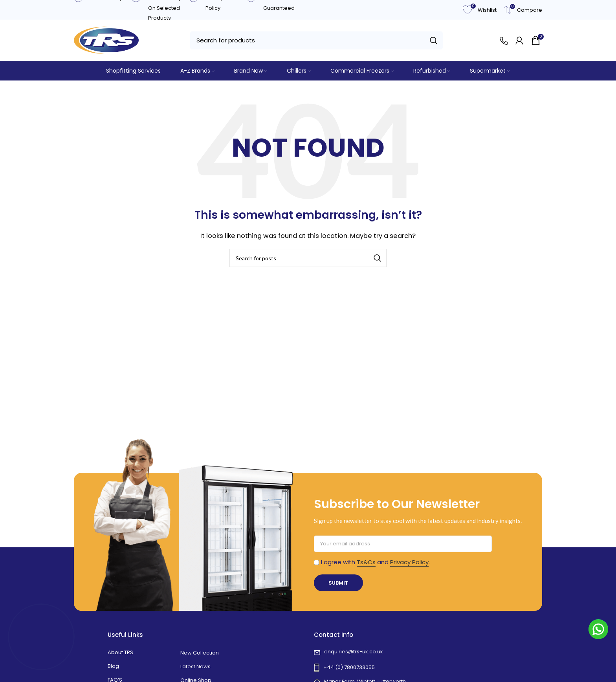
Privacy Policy (409, 562)
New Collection (200, 653)
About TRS (120, 652)
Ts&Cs (366, 562)
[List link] (411, 653)
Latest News (195, 666)
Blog (113, 666)
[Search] (316, 40)
